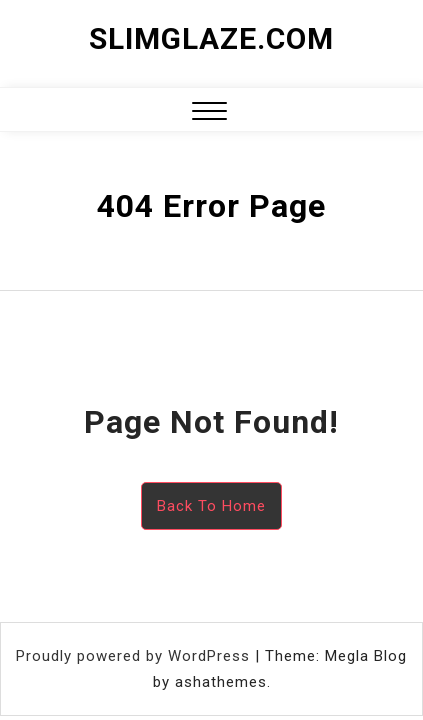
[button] (209, 113)
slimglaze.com (211, 38)
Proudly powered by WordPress (135, 656)
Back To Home (211, 506)
